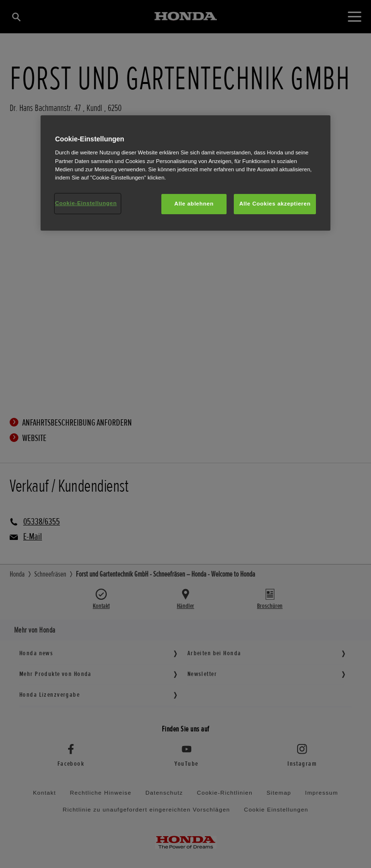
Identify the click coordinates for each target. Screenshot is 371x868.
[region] (185, 173)
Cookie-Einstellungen (86, 203)
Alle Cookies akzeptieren (275, 204)
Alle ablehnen (194, 204)
